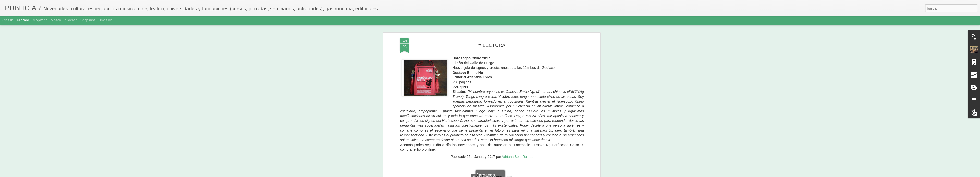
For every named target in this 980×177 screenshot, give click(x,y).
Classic (8, 20)
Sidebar (71, 20)
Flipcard (23, 20)
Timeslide (105, 20)
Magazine (40, 20)
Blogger (509, 174)
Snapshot (88, 20)
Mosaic (56, 20)
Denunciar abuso (525, 174)
